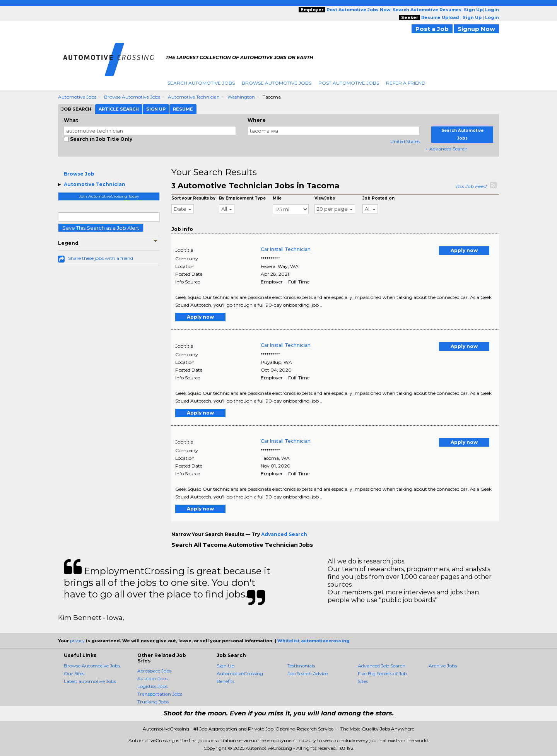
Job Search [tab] (76, 109)
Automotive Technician (194, 97)
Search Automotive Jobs (201, 83)
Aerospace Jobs (154, 671)
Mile (277, 198)
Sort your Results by (193, 198)
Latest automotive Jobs (90, 681)
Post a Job (432, 29)
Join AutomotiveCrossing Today (109, 196)
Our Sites (74, 673)
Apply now (464, 250)
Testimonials (301, 666)
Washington (241, 97)
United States (405, 141)
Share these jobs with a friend (101, 258)
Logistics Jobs (152, 686)
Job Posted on (378, 198)
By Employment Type (242, 198)
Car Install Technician (286, 249)
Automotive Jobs (77, 97)
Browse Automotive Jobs (277, 83)
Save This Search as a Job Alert (101, 228)
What (71, 120)
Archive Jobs (443, 666)
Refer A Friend (406, 83)
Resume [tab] (183, 109)
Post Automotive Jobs (349, 83)
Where (257, 120)
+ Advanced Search (447, 149)
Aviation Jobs (152, 678)
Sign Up (226, 666)
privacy (77, 641)
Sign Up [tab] (156, 109)
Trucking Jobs (153, 702)
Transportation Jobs (160, 694)
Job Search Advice (308, 673)
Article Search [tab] (119, 109)
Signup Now (476, 29)
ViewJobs (325, 198)
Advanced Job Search (382, 666)
